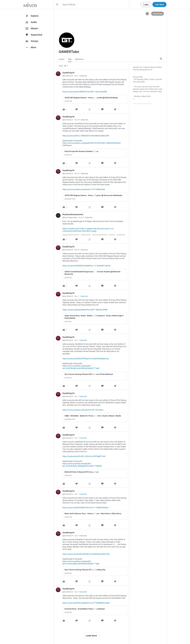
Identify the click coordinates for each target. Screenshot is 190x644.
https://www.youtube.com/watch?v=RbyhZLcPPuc (83, 411)
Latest (61, 60)
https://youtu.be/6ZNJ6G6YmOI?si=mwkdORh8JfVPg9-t (86, 508)
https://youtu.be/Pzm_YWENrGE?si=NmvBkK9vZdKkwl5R (86, 136)
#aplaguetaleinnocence (71, 235)
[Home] (30, 4)
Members (79, 60)
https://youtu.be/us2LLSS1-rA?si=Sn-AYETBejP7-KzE (84, 457)
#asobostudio (86, 235)
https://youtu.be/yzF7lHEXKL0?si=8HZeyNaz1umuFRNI (85, 92)
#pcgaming (121, 235)
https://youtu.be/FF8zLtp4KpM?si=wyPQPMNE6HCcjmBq (86, 604)
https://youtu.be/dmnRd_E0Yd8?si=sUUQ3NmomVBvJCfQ (86, 555)
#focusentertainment (100, 235)
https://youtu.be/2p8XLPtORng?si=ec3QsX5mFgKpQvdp (86, 359)
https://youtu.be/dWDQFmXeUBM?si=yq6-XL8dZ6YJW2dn (87, 266)
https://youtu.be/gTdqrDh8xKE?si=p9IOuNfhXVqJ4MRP (85, 310)
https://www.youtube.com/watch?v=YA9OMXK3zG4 (84, 190)
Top (70, 60)
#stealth (112, 235)
